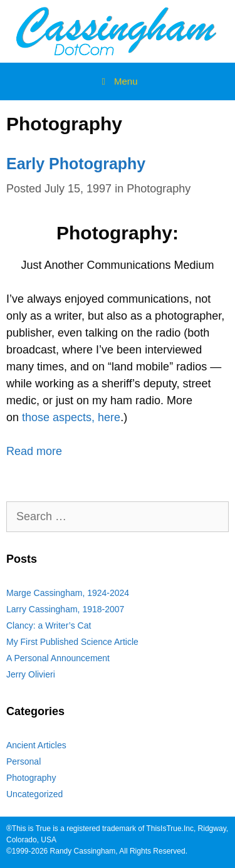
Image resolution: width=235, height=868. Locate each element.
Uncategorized (34, 794)
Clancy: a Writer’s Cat (49, 625)
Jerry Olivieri (31, 674)
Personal (23, 761)
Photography (159, 189)
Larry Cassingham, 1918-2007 (65, 609)
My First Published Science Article (72, 642)
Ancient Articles (36, 745)
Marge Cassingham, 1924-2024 (68, 593)
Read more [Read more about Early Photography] (34, 451)
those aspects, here (71, 417)
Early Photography (76, 164)
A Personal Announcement (58, 658)
